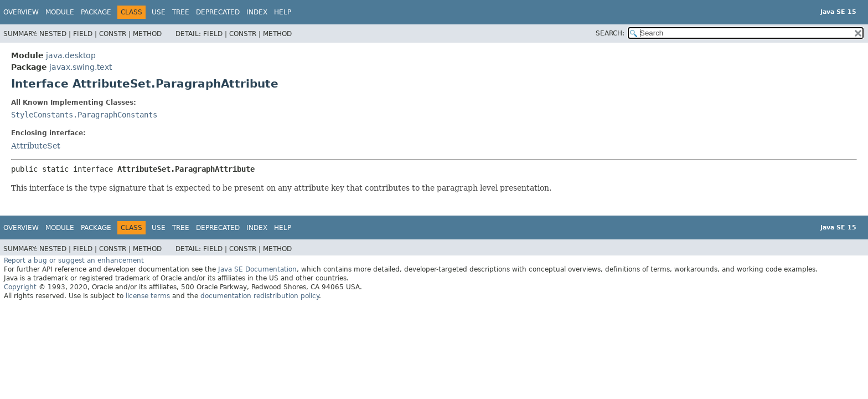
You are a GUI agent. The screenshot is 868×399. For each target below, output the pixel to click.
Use (159, 12)
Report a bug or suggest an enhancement (74, 260)
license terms (148, 296)
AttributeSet (36, 146)
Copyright (20, 287)
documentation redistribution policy (260, 296)
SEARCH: (610, 33)
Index (257, 12)
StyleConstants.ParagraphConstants (84, 115)
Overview (21, 12)
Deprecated (218, 12)
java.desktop (71, 55)
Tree (181, 12)
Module (60, 12)
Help (283, 12)
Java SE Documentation (257, 269)
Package (96, 12)
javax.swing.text (81, 67)
